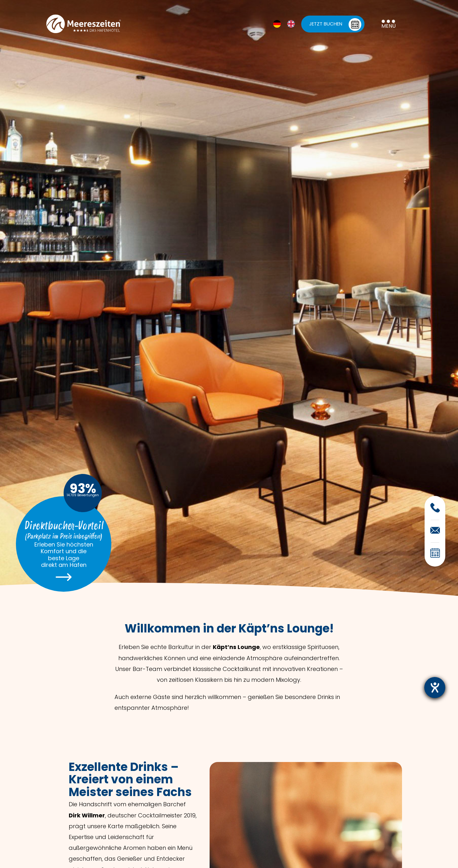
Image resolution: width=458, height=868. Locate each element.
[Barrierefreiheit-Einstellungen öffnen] (435, 688)
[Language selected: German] (287, 24)
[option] (293, 24)
